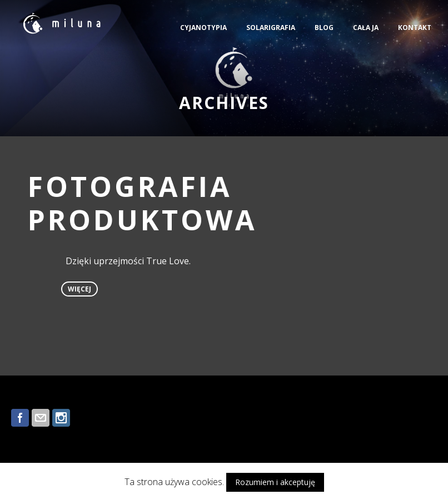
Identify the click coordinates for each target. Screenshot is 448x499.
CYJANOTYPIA (203, 28)
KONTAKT (415, 28)
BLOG (324, 28)
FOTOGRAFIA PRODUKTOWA (143, 203)
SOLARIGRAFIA (271, 28)
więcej (79, 289)
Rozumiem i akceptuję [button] (275, 482)
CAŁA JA (366, 28)
